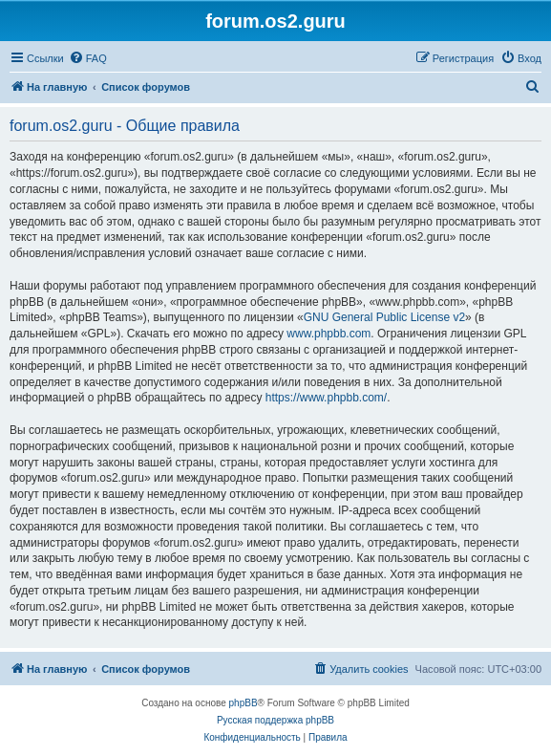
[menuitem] (88, 58)
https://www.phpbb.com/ (326, 398)
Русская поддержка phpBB (275, 720)
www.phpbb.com (328, 334)
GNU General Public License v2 (384, 317)
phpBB (244, 703)
